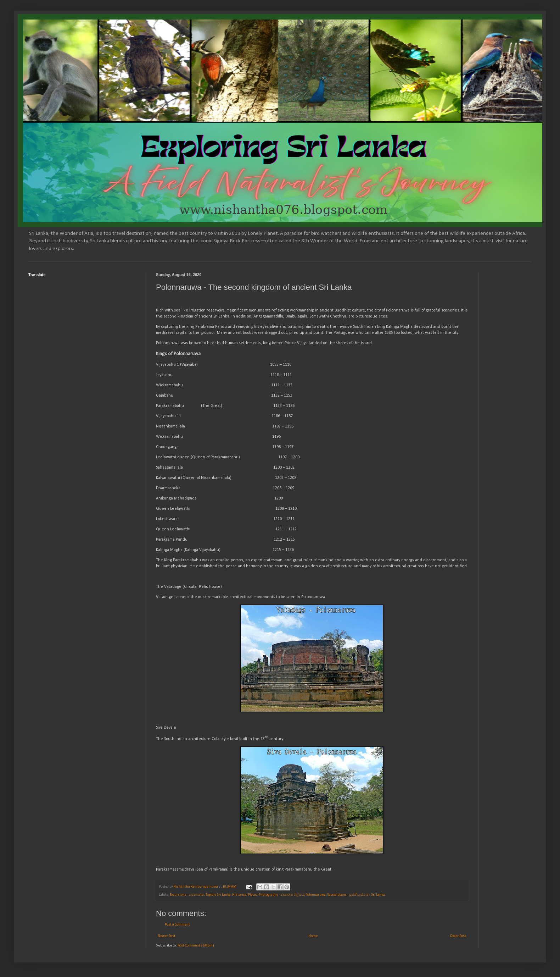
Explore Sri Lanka (218, 895)
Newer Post (167, 936)
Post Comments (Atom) (196, 946)
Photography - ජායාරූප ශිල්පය (281, 895)
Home (313, 936)
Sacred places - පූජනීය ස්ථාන (348, 895)
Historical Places (245, 895)
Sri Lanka (378, 895)
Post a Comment (177, 925)
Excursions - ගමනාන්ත (187, 895)
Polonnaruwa (316, 895)
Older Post (458, 936)
